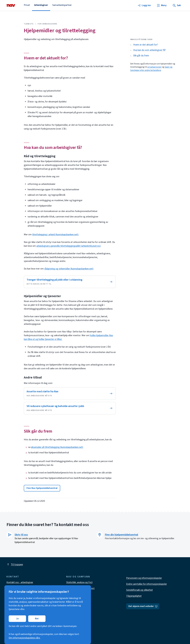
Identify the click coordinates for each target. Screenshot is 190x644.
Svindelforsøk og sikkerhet (139, 590)
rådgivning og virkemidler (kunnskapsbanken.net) (69, 269)
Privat (27, 5)
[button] (42, 488)
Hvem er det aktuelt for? (46, 58)
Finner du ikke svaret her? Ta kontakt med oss (48, 525)
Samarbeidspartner (62, 5)
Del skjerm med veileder (143, 606)
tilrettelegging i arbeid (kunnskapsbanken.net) (55, 235)
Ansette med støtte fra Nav (43, 391)
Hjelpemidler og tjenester (42, 296)
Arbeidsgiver (41, 5)
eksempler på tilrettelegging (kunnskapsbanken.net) (57, 447)
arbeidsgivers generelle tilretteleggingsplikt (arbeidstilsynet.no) (68, 246)
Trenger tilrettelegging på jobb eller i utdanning (54, 280)
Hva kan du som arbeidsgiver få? (53, 148)
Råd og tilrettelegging (40, 156)
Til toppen (15, 565)
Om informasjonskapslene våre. (24, 638)
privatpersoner (154, 67)
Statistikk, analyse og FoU (79, 582)
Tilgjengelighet (134, 596)
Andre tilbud (33, 377)
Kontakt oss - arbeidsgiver (20, 582)
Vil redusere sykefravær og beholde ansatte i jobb (55, 406)
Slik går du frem (38, 431)
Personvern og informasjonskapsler (144, 578)
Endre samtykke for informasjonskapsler (147, 584)
